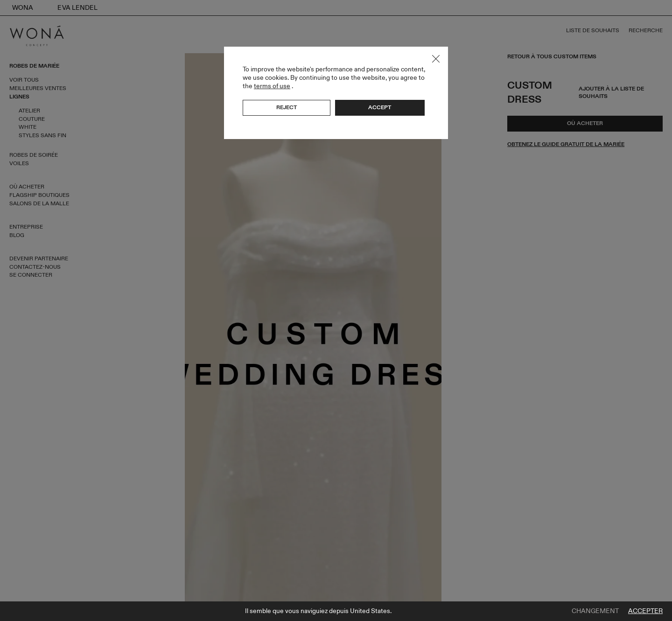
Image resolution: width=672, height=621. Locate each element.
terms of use (272, 86)
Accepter (645, 611)
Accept (380, 107)
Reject (287, 107)
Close (436, 59)
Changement (595, 611)
